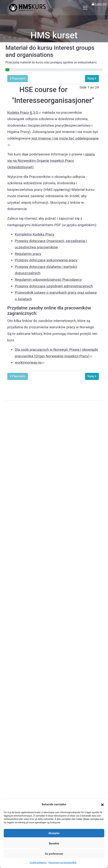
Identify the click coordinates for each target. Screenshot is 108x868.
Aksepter (54, 833)
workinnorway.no (28, 362)
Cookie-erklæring (38, 863)
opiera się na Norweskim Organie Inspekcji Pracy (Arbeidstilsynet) (51, 161)
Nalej (92, 78)
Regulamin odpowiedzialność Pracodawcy (48, 280)
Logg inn (101, 4)
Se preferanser (54, 854)
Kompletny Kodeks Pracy (35, 234)
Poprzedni (18, 78)
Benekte (54, 843)
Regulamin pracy (28, 254)
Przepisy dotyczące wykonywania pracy (46, 260)
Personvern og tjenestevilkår (63, 863)
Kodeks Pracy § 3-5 (23, 113)
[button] (102, 805)
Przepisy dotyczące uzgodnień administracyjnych (54, 286)
